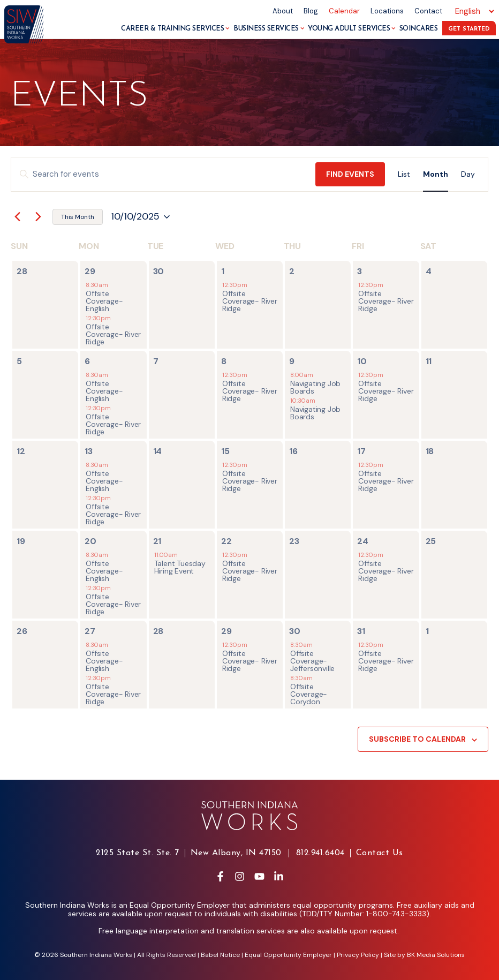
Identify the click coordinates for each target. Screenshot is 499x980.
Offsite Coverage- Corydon (309, 694)
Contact (428, 11)
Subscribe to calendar (417, 739)
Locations (387, 11)
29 (90, 271)
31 (361, 631)
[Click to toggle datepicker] (140, 217)
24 (363, 541)
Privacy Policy (358, 955)
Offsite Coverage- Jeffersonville (312, 661)
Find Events (350, 174)
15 (225, 451)
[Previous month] (17, 217)
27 (90, 631)
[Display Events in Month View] (436, 174)
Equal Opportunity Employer (288, 955)
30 (295, 631)
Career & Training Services (175, 29)
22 (226, 541)
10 (362, 361)
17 (361, 451)
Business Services (269, 29)
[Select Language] (473, 11)
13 (89, 451)
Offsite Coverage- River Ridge (113, 334)
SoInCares (419, 29)
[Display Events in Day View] (468, 174)
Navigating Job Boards (315, 387)
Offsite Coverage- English (104, 301)
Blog (311, 11)
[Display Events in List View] (404, 174)
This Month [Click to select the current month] (78, 217)
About (283, 11)
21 (157, 541)
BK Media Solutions (436, 955)
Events (80, 97)
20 (90, 541)
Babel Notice (220, 955)
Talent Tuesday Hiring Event (180, 567)
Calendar (344, 11)
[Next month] (38, 217)
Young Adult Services (352, 29)
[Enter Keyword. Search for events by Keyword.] (163, 174)
